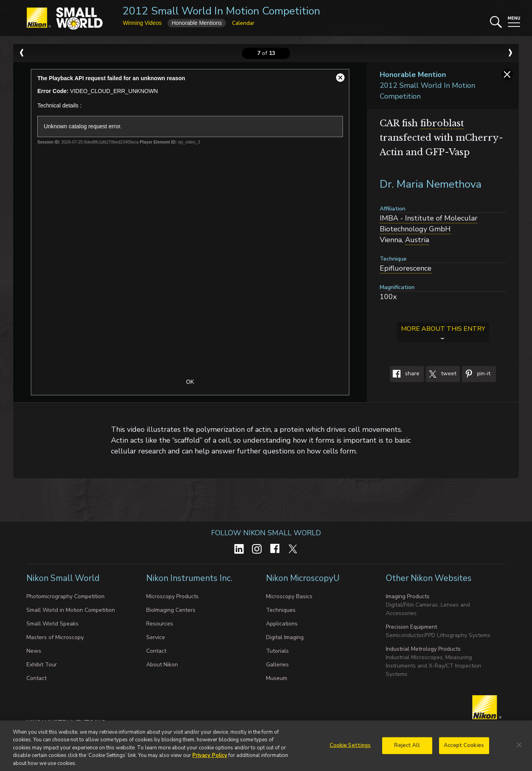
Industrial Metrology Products (423, 649)
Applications (282, 624)
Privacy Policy (210, 758)
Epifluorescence (406, 268)
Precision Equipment (411, 627)
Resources (160, 624)
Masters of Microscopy (55, 637)
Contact (36, 678)
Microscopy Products (172, 596)
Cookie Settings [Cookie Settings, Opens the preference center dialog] (350, 747)
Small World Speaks (52, 624)
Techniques (281, 610)
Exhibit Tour (42, 665)
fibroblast (442, 123)
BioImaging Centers (171, 610)
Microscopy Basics (289, 596)
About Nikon (162, 665)
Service (156, 637)
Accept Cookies (464, 747)
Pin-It (476, 374)
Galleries (277, 665)
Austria (417, 240)
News (34, 651)
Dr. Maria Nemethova (431, 184)
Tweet (441, 374)
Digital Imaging (285, 637)
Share (405, 374)
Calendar (243, 23)
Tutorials (277, 651)
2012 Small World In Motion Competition (221, 11)
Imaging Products (408, 596)
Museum (277, 678)
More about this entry (443, 329)
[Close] (519, 747)
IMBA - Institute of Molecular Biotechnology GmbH (429, 224)
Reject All (407, 747)
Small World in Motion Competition (71, 610)
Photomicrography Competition (65, 596)
